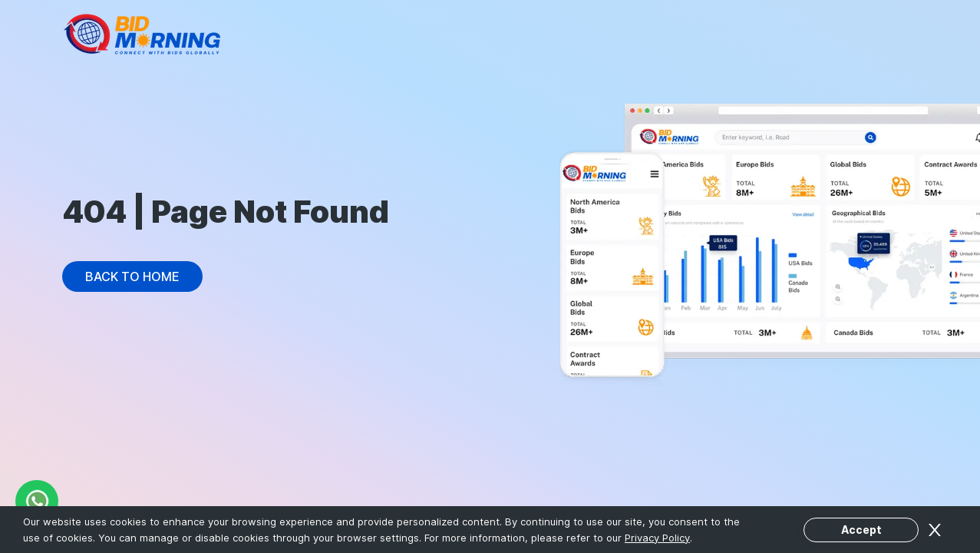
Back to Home (132, 276)
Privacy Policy (657, 538)
